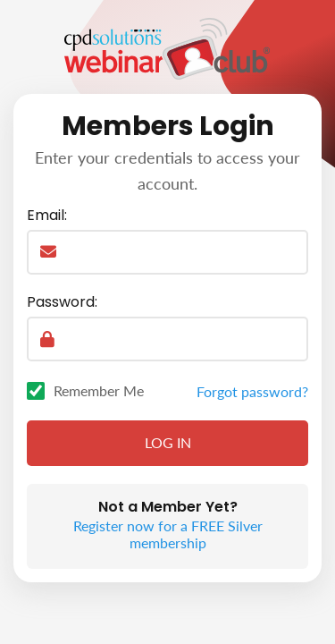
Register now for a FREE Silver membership (168, 534)
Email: (47, 216)
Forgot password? (252, 391)
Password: (62, 302)
